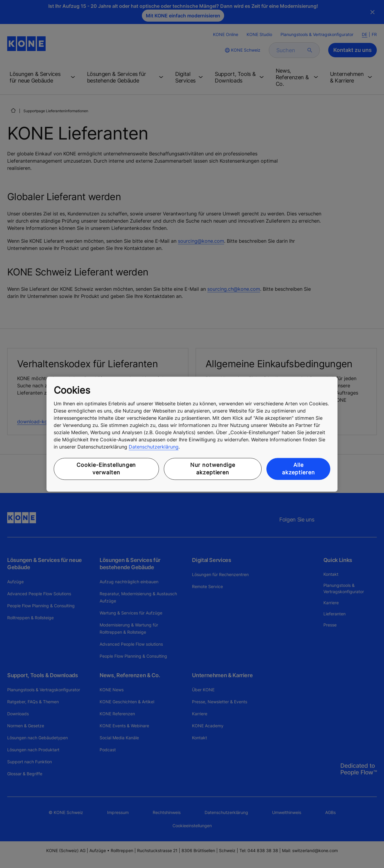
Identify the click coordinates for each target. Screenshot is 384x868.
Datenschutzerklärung (154, 447)
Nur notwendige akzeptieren (213, 469)
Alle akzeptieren (298, 469)
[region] (192, 434)
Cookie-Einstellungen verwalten (106, 469)
